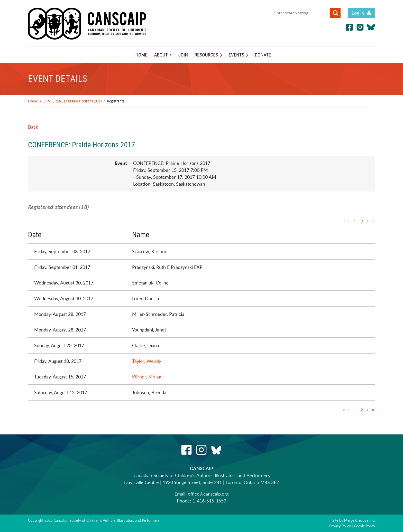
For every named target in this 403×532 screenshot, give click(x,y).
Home (33, 101)
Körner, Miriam (147, 377)
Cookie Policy (364, 526)
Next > (368, 221)
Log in (358, 13)
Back (33, 127)
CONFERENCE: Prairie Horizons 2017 (72, 101)
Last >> (373, 221)
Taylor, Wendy (147, 361)
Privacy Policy (340, 526)
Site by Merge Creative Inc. (354, 520)
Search (335, 13)
